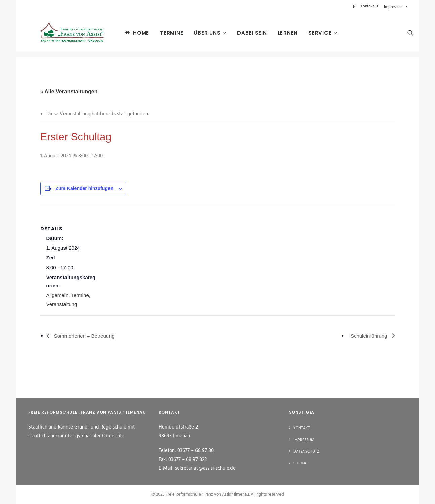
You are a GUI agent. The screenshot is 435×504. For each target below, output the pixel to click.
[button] (404, 35)
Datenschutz (306, 452)
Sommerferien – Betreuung (84, 336)
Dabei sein (245, 35)
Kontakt (369, 6)
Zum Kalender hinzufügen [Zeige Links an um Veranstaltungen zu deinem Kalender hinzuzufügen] (84, 188)
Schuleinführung (370, 336)
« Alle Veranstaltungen (69, 91)
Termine (164, 35)
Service (315, 35)
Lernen (280, 35)
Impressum (395, 7)
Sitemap (301, 463)
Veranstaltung (62, 304)
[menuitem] (367, 6)
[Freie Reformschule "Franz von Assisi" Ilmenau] (68, 35)
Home (134, 35)
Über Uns (203, 35)
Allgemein (57, 295)
